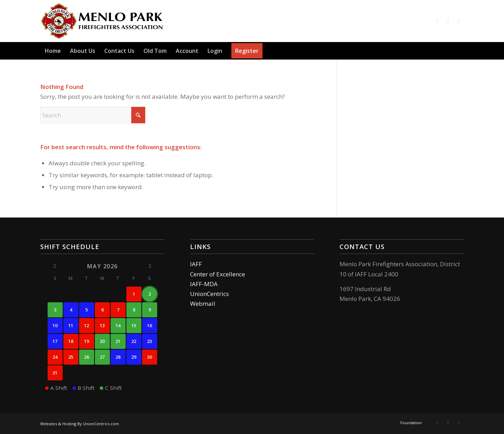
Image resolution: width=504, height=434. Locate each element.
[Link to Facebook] (437, 21)
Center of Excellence (218, 274)
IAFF (196, 264)
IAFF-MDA (204, 284)
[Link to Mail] (458, 21)
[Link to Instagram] (448, 21)
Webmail (203, 304)
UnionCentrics (209, 294)
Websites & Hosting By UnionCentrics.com (80, 424)
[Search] (460, 51)
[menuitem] (53, 51)
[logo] (102, 21)
